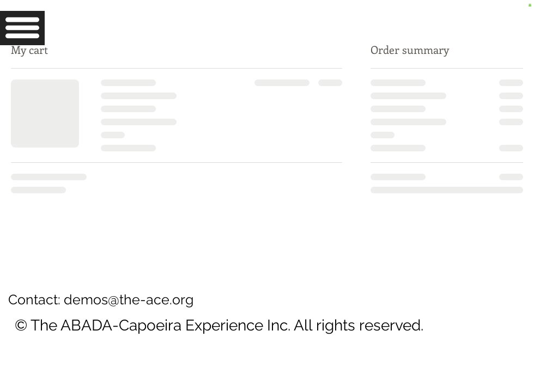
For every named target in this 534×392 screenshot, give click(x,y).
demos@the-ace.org (129, 299)
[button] (23, 28)
